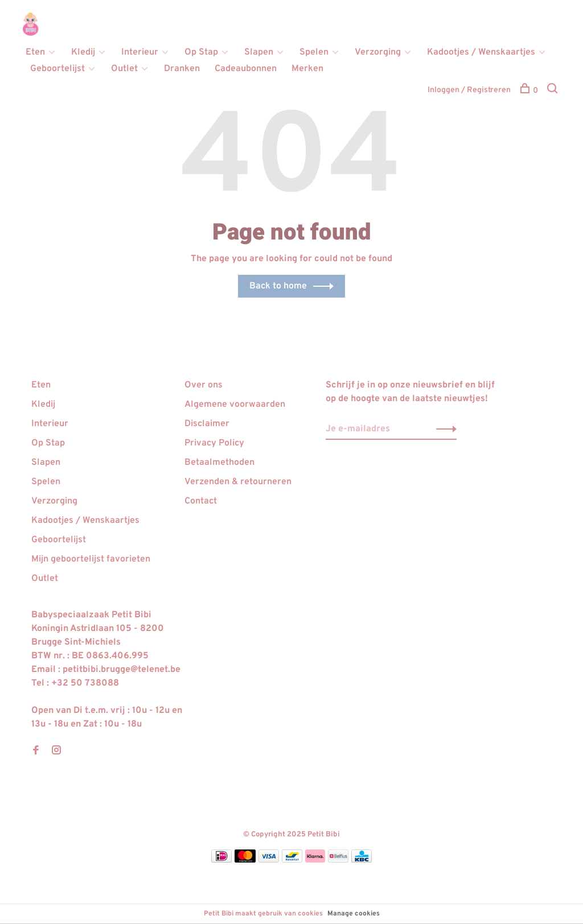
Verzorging (378, 52)
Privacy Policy (214, 443)
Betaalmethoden (219, 463)
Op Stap (201, 52)
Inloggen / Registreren (469, 90)
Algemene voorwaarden (235, 405)
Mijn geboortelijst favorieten (91, 559)
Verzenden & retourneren (238, 482)
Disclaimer (207, 424)
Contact (201, 501)
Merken (307, 69)
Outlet (124, 69)
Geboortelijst (58, 69)
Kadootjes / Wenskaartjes (481, 52)
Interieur (140, 52)
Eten (35, 52)
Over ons (204, 385)
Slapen (259, 52)
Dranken (182, 69)
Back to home (278, 286)
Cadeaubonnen (246, 69)
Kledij (83, 52)
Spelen (314, 52)
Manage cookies (354, 914)
